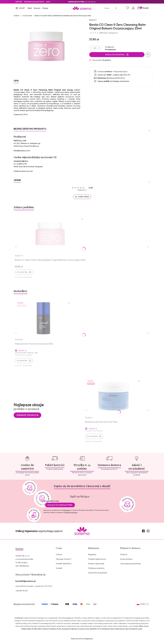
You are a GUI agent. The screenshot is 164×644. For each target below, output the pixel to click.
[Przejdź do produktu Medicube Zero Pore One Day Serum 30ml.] (44, 319)
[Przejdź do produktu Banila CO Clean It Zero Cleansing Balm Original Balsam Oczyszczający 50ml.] (51, 235)
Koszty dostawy (126, 561)
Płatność (124, 557)
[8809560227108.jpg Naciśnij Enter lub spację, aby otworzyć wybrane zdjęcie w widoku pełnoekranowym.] (47, 48)
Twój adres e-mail (51, 503)
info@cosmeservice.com (23, 171)
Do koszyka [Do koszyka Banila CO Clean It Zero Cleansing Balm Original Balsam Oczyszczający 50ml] (23, 272)
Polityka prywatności (96, 570)
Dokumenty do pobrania (98, 575)
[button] (20, 8)
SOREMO (17, 16)
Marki (30, 8)
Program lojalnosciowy (34, 2)
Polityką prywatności (71, 515)
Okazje (45, 8)
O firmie (59, 557)
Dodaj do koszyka (115, 55)
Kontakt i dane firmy (64, 566)
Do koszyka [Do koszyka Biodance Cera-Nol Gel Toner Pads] (93, 438)
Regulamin (67, 513)
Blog (48, 2)
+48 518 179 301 (22, 593)
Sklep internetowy (81, 641)
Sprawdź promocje (27, 417)
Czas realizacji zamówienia (130, 566)
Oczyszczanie (27, 16)
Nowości (37, 8)
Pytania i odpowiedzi (96, 566)
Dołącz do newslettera (60, 507)
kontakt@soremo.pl (26, 583)
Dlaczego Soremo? (64, 561)
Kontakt (19, 2)
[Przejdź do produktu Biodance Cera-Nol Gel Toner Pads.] (114, 398)
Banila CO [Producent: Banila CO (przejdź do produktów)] (93, 20)
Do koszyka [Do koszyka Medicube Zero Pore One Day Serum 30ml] (23, 362)
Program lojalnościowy (97, 561)
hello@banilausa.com (22, 151)
